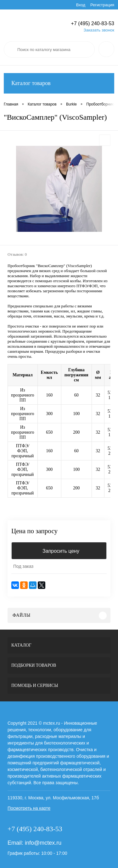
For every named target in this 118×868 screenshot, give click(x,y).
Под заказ (23, 566)
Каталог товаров (59, 83)
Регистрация (102, 5)
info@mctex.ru (43, 843)
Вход (81, 5)
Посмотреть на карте (29, 808)
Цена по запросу (34, 531)
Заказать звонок (99, 30)
